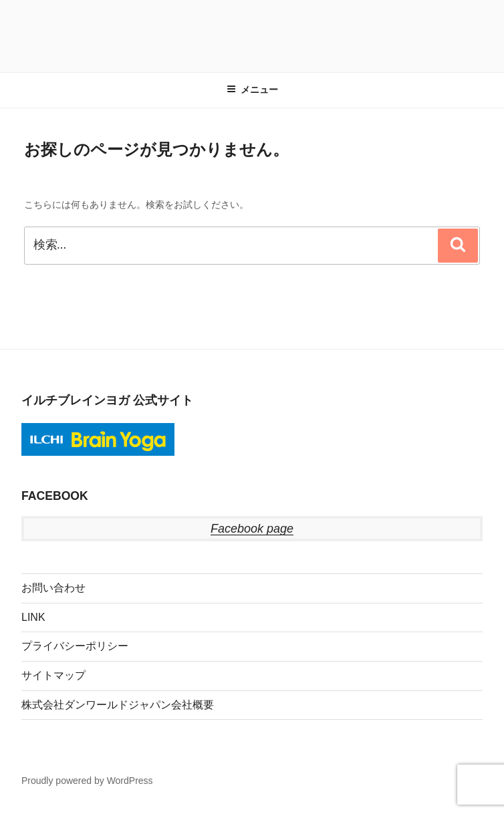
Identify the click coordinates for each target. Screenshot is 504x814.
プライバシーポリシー (75, 646)
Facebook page (252, 529)
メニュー (252, 90)
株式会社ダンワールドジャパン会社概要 (118, 705)
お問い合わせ (53, 588)
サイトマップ (53, 675)
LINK (33, 617)
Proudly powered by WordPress (87, 781)
